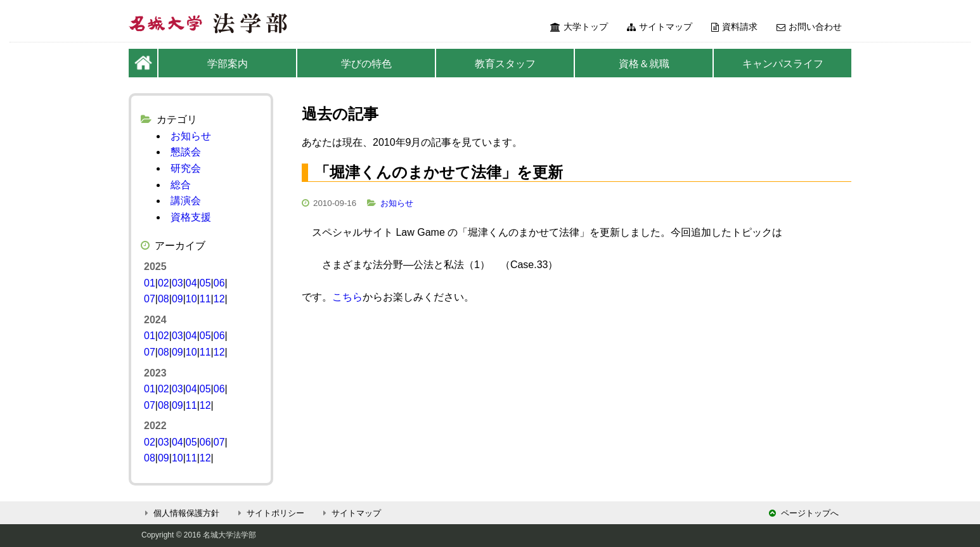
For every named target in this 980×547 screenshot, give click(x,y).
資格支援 (191, 217)
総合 (181, 185)
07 (150, 299)
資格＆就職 (644, 64)
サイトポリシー (269, 513)
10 (191, 299)
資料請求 (734, 27)
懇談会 (186, 152)
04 (191, 283)
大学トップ (579, 27)
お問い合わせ (809, 27)
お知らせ (397, 203)
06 (219, 283)
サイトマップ (660, 27)
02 (164, 283)
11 (205, 299)
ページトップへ (804, 513)
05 (205, 283)
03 (177, 283)
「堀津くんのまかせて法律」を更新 (439, 172)
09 (177, 299)
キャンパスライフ (783, 64)
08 (164, 299)
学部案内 (228, 64)
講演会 (186, 201)
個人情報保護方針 (180, 513)
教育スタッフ (505, 64)
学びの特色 (366, 64)
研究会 (186, 168)
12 (219, 299)
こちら (347, 297)
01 (150, 283)
